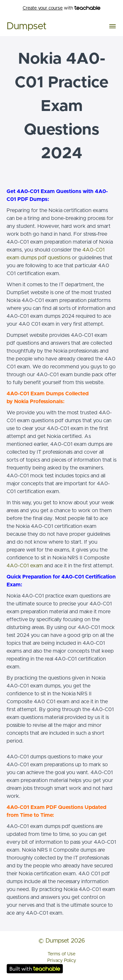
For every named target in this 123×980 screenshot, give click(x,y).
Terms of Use (61, 954)
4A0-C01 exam (25, 566)
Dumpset (27, 26)
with (61, 8)
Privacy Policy (62, 961)
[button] (113, 26)
